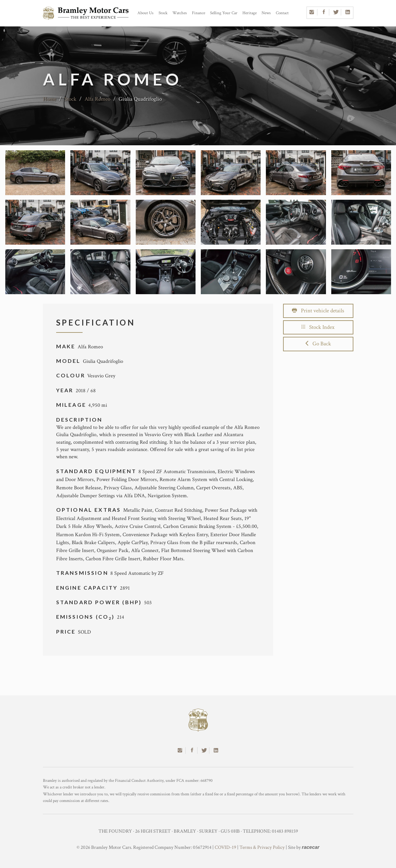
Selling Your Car (224, 13)
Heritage (250, 13)
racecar (311, 847)
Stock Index (318, 327)
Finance (198, 13)
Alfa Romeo (97, 99)
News (266, 13)
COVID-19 (225, 847)
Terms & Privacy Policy (262, 847)
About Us (145, 13)
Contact (282, 13)
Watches (180, 13)
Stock (163, 13)
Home (50, 99)
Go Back (318, 344)
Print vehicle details (318, 311)
